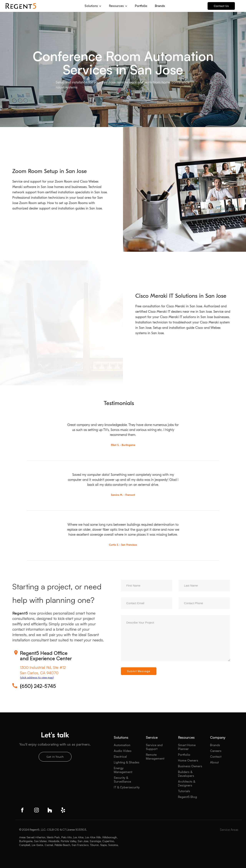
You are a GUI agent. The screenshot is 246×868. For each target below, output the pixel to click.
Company (218, 737)
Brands (160, 6)
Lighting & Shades (127, 762)
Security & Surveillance (122, 780)
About (214, 762)
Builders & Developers (186, 774)
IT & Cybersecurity (127, 787)
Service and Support (154, 747)
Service (152, 737)
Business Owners (190, 766)
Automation (122, 745)
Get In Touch (55, 757)
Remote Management (155, 757)
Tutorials (184, 791)
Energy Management (123, 770)
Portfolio (141, 6)
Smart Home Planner (187, 747)
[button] (93, 5)
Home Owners (188, 760)
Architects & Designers (187, 783)
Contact (216, 757)
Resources (186, 737)
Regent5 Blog (187, 797)
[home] (21, 6)
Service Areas (229, 830)
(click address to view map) (37, 677)
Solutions (121, 737)
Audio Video (123, 751)
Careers (216, 751)
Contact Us (221, 6)
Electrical (120, 757)
